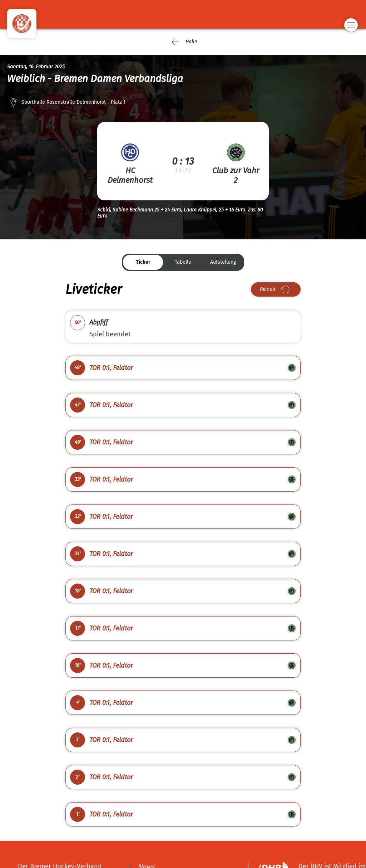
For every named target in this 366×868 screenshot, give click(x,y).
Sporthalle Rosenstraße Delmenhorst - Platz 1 (73, 102)
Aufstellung (223, 262)
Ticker (143, 262)
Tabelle (183, 262)
